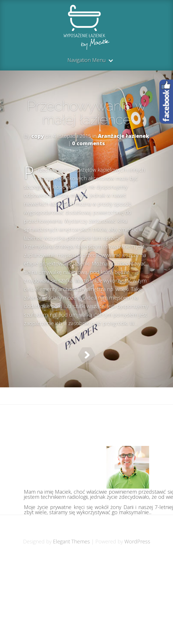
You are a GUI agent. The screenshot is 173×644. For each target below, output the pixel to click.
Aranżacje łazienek (123, 136)
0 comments (88, 143)
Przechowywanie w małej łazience (86, 113)
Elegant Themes (71, 541)
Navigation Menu (87, 60)
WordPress (137, 541)
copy (38, 136)
